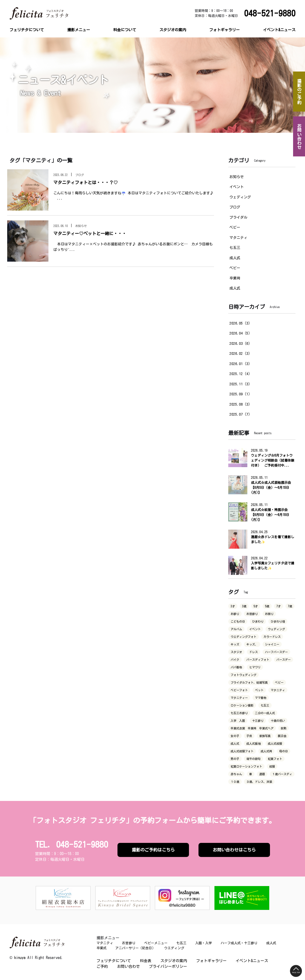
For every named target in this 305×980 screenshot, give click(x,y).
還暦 (262, 774)
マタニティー (239, 698)
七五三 (235, 248)
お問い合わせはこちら (234, 850)
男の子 (235, 759)
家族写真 (265, 736)
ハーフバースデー (276, 652)
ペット (259, 690)
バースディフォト (258, 660)
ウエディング (174, 948)
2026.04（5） (241, 333)
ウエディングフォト (244, 637)
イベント (237, 187)
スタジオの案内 (173, 30)
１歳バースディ (282, 774)
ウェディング (240, 197)
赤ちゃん (236, 774)
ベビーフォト (239, 690)
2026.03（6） (241, 343)
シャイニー (272, 644)
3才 (233, 606)
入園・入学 (203, 943)
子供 (249, 736)
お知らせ (237, 177)
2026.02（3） (241, 353)
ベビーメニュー (156, 943)
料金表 (146, 961)
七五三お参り (239, 713)
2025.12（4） (241, 374)
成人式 (235, 258)
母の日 (284, 751)
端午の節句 (254, 759)
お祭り (269, 614)
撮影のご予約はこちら (153, 850)
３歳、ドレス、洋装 (259, 782)
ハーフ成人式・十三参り (239, 943)
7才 (279, 606)
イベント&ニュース (279, 30)
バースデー (284, 660)
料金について (125, 30)
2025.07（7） (241, 414)
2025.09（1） (241, 394)
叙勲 (284, 728)
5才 (256, 606)
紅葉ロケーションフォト (246, 766)
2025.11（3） (241, 384)
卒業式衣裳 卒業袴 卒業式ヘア (252, 728)
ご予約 (102, 966)
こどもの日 (238, 621)
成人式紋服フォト (242, 751)
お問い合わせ (128, 966)
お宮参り (252, 614)
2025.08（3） (241, 404)
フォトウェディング (244, 675)
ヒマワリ (255, 667)
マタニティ (238, 238)
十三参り (258, 721)
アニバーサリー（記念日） (135, 948)
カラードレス (272, 637)
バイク (235, 660)
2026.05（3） (241, 323)
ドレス (254, 652)
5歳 (267, 606)
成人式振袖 (254, 743)
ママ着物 (261, 698)
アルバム (236, 629)
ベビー (235, 227)
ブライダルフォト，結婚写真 (249, 682)
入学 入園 (238, 721)
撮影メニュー (79, 30)
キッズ (235, 644)
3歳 (244, 606)
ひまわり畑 (278, 621)
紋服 (272, 766)
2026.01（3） (241, 364)
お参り (235, 614)
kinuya (20, 958)
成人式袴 (266, 751)
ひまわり (258, 621)
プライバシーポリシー (168, 966)
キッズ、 (252, 644)
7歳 (290, 606)
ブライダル (238, 217)
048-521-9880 (270, 13)
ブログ (235, 207)
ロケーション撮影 (242, 705)
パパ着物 (236, 667)
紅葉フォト (275, 759)
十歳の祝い (278, 721)
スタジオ (236, 652)
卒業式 (102, 948)
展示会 (282, 736)
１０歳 (235, 782)
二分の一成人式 (265, 713)
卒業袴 (235, 278)
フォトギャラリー (224, 30)
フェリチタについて (27, 30)
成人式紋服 (275, 743)
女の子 (235, 736)
